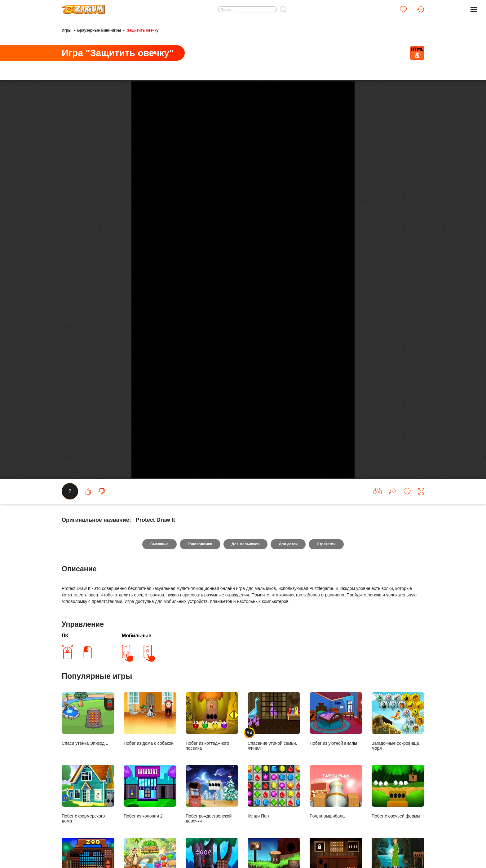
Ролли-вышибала (336, 809)
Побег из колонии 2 (150, 809)
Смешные (159, 561)
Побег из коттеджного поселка (212, 738)
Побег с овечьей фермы (398, 809)
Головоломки (200, 561)
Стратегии (326, 561)
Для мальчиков (246, 561)
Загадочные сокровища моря (398, 738)
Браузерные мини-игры (99, 30)
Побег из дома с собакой (150, 736)
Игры (66, 30)
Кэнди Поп (274, 809)
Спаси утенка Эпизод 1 (88, 736)
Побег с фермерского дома (88, 811)
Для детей (288, 561)
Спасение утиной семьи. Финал (274, 738)
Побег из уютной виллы (336, 736)
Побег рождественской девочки (212, 811)
